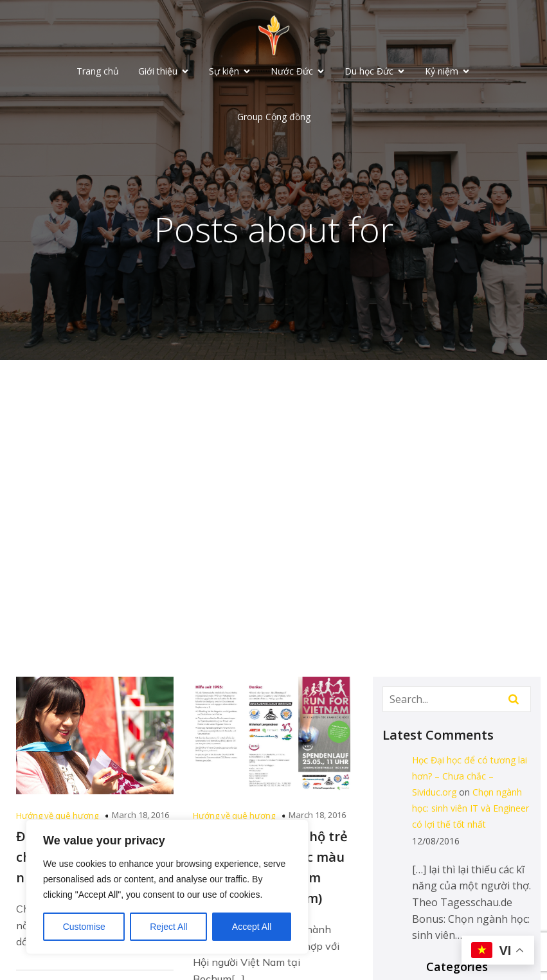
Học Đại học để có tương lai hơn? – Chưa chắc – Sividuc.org (470, 776)
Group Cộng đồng (274, 117)
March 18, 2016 (140, 815)
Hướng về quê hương (57, 815)
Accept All (252, 927)
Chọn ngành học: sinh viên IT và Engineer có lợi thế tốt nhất (471, 808)
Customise (84, 927)
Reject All (168, 927)
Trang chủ (98, 71)
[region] (167, 887)
